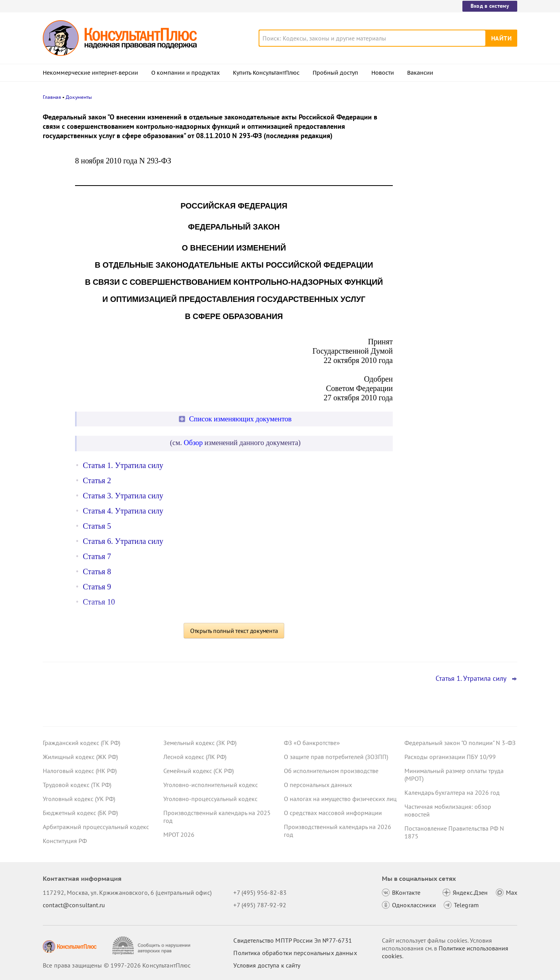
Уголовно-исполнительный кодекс (211, 785)
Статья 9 (97, 587)
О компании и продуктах (185, 73)
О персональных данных (318, 785)
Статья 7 (97, 556)
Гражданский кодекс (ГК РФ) (81, 743)
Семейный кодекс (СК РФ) (199, 771)
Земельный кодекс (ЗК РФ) (200, 743)
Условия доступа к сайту (267, 965)
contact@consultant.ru (74, 905)
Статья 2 (97, 480)
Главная (52, 97)
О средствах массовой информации (333, 813)
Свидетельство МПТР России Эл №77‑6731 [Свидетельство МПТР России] (293, 940)
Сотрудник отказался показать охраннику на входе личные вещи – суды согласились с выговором (455, 280)
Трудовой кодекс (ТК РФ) (77, 785)
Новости (383, 73)
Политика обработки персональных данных (295, 953)
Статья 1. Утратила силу (123, 465)
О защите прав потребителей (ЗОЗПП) (336, 757)
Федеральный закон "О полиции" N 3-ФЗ (460, 743)
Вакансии (420, 73)
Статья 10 (99, 602)
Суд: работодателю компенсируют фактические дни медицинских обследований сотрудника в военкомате (453, 199)
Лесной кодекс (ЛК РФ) (195, 757)
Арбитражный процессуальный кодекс (96, 827)
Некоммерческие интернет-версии (90, 73)
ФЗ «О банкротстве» (312, 743)
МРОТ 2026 (179, 834)
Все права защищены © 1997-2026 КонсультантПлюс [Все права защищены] (117, 965)
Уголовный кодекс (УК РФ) (79, 799)
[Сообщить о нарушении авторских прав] (152, 946)
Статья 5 (97, 526)
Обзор (193, 443)
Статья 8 (97, 572)
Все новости (425, 305)
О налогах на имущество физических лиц (340, 799)
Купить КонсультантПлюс (266, 73)
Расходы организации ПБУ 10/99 (450, 757)
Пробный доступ (335, 73)
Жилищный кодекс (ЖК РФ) (80, 757)
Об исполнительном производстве (331, 771)
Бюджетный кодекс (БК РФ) (80, 813)
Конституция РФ (65, 841)
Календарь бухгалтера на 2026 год (452, 792)
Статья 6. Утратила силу (123, 541)
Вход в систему (490, 6)
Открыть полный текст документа (234, 631)
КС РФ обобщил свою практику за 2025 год (460, 241)
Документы (79, 97)
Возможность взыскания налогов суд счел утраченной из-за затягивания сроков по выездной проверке (457, 153)
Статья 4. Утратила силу (123, 511)
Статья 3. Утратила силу (123, 496)
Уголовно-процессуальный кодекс (210, 799)
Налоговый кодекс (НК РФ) (80, 771)
